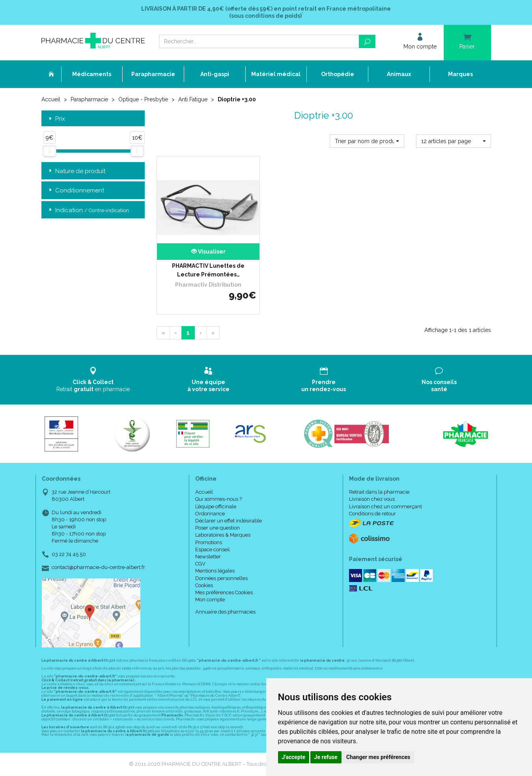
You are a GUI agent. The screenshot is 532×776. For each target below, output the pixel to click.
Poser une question (217, 528)
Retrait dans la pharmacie (379, 492)
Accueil (51, 99)
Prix (56, 119)
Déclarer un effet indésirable (229, 521)
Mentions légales (215, 571)
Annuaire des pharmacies (225, 612)
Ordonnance (210, 514)
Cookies (204, 585)
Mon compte (210, 600)
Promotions (209, 542)
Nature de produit (76, 171)
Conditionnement (76, 191)
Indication (88, 210)
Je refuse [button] (326, 757)
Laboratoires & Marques (223, 535)
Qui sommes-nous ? (218, 499)
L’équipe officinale (216, 506)
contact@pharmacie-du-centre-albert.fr (98, 567)
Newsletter (208, 557)
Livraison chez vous (372, 499)
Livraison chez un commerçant (385, 506)
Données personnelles (221, 578)
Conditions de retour (372, 514)
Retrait (93, 380)
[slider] (49, 151)
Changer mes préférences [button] (378, 757)
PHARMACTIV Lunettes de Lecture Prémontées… (208, 270)
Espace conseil (213, 549)
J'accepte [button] (294, 757)
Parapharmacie (89, 99)
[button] (367, 141)
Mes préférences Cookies (224, 592)
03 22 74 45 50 (69, 554)
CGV (200, 564)
